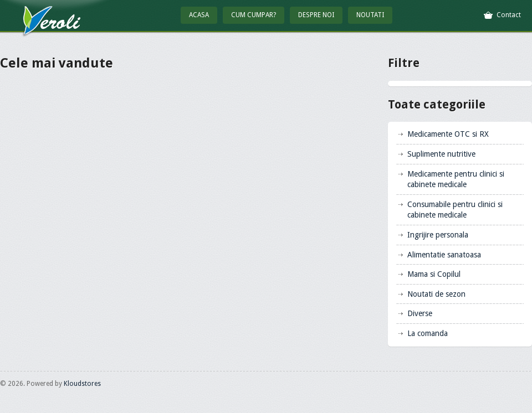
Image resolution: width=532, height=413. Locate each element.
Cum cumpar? (254, 15)
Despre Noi (316, 15)
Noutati (370, 15)
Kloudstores (82, 384)
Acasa (199, 15)
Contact (509, 15)
